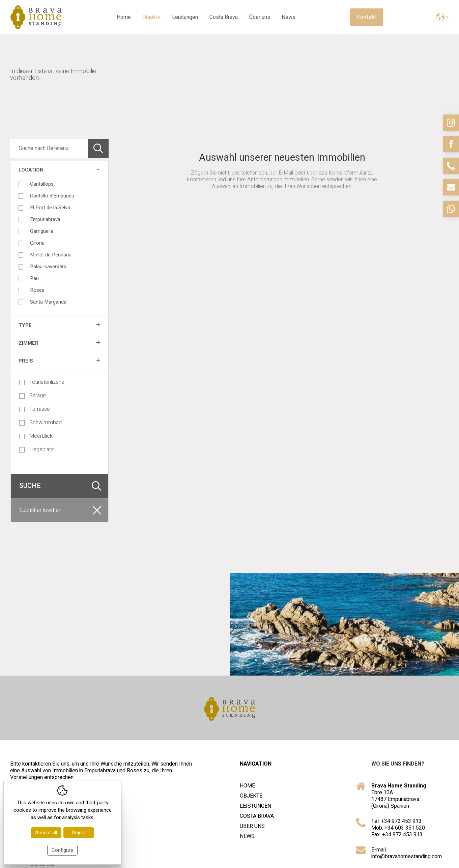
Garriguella (42, 231)
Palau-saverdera (48, 267)
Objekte (151, 17)
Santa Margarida (48, 302)
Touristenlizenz (42, 382)
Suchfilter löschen (40, 510)
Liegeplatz (36, 449)
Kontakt (367, 17)
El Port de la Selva (50, 208)
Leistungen (185, 17)
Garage (33, 396)
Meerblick (36, 436)
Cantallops (42, 184)
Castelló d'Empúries (52, 196)
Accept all (46, 833)
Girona (37, 243)
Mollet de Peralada (51, 255)
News (289, 17)
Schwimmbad (40, 423)
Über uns (260, 17)
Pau (34, 278)
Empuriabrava (45, 219)
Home (124, 17)
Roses (37, 290)
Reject (79, 833)
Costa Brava (224, 17)
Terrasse (35, 409)
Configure (62, 850)
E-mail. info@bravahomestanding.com (407, 853)
